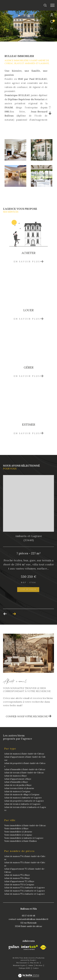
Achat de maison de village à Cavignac (22, 795)
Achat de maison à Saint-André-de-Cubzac (24, 754)
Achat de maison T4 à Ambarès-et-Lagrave (25, 891)
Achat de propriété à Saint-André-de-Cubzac (25, 765)
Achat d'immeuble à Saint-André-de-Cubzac (25, 769)
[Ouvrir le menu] (52, 5)
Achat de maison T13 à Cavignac (19, 885)
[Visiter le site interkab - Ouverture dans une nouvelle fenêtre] (30, 948)
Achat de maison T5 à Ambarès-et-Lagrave (24, 894)
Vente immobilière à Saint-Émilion (20, 841)
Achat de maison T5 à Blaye (17, 875)
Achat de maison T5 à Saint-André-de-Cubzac (25, 864)
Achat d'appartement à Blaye (18, 779)
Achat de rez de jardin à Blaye (18, 785)
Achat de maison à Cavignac (17, 792)
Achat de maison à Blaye (16, 776)
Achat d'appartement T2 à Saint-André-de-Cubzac (25, 870)
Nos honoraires (22, 963)
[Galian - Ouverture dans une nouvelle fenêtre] (14, 947)
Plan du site (35, 963)
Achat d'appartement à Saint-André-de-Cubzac (25, 758)
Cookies (36, 968)
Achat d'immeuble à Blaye (16, 782)
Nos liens (39, 965)
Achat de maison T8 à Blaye (17, 878)
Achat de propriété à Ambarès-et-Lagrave (24, 801)
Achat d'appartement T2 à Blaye (19, 881)
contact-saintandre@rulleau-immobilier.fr (28, 919)
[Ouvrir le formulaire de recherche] (45, 5)
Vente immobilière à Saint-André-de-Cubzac (25, 826)
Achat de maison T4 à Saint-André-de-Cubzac (25, 858)
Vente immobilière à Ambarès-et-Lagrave (24, 838)
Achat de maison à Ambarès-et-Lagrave (23, 798)
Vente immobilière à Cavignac (18, 835)
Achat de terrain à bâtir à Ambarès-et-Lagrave (25, 809)
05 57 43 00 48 (28, 916)
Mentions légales (20, 965)
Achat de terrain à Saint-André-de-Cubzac (24, 773)
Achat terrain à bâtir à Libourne (19, 788)
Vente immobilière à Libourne (18, 832)
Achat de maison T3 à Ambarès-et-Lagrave (24, 888)
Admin (31, 965)
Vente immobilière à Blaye (16, 829)
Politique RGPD (24, 968)
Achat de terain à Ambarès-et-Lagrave (22, 804)
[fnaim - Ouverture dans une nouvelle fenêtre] (43, 947)
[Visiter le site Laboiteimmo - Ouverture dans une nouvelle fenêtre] (29, 974)
